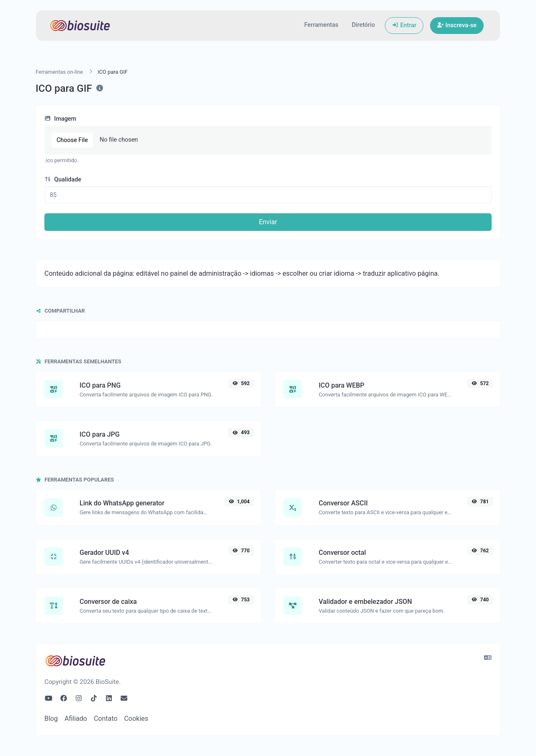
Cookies (136, 718)
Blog (51, 718)
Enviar (268, 222)
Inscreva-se (457, 25)
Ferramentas (321, 25)
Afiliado (76, 718)
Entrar (404, 25)
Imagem (60, 119)
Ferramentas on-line (59, 72)
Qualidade (63, 180)
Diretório (363, 25)
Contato (106, 718)
